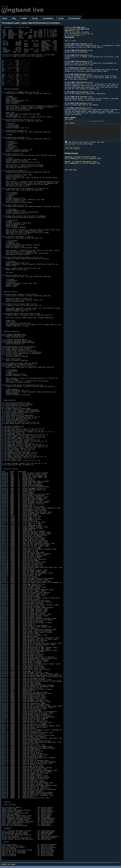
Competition (48, 18)
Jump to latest (70, 41)
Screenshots (74, 18)
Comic (61, 18)
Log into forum (99, 121)
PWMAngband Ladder (80, 34)
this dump (72, 31)
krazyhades (84, 92)
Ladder (24, 18)
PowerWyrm (84, 44)
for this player (74, 35)
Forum (35, 18)
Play (14, 18)
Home (5, 18)
